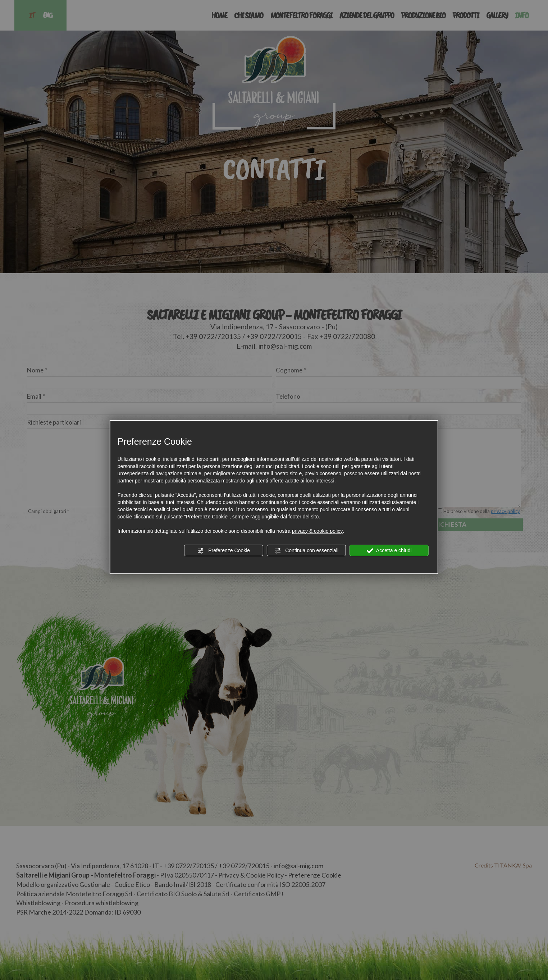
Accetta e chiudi (389, 551)
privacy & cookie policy (318, 531)
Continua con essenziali (306, 551)
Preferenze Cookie (224, 551)
